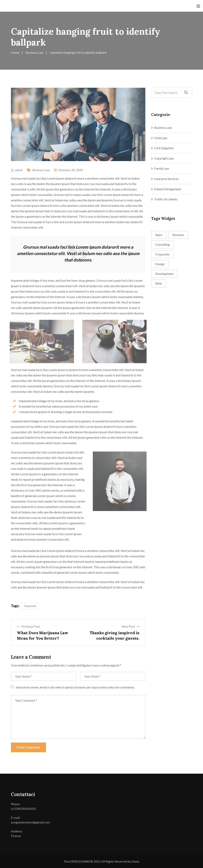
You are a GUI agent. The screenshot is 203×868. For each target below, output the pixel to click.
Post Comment (28, 747)
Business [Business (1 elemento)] (178, 235)
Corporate (30, 606)
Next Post (130, 626)
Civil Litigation (164, 148)
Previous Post (28, 626)
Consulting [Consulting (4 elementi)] (162, 244)
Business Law (41, 170)
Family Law (162, 168)
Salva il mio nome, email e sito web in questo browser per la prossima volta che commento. (75, 687)
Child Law (161, 138)
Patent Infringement (168, 189)
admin (19, 170)
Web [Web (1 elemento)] (159, 283)
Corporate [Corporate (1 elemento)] (162, 254)
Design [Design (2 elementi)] (160, 264)
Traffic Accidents (166, 199)
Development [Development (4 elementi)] (164, 274)
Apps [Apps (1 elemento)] (159, 235)
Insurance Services (166, 179)
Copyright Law (164, 158)
